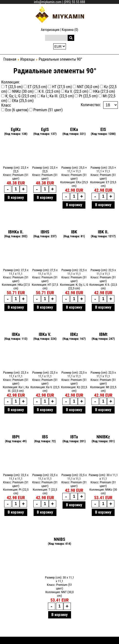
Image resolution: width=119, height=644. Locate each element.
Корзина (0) (70, 30)
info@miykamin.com (48, 2)
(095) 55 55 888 (74, 2)
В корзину (16, 198)
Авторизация (50, 30)
